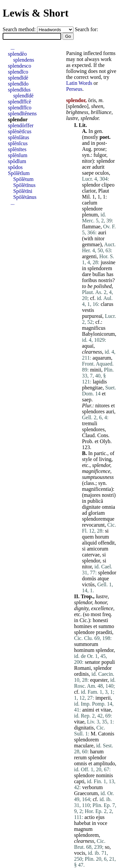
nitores (103, 405)
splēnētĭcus (20, 131)
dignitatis (84, 728)
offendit (106, 543)
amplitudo (104, 763)
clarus (107, 304)
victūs (88, 584)
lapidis (100, 382)
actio (89, 817)
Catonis (106, 734)
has (110, 274)
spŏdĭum (17, 161)
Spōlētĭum (19, 173)
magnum (83, 829)
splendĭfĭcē (20, 102)
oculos (102, 173)
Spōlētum (23, 179)
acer (86, 167)
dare (87, 274)
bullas (99, 274)
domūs (89, 579)
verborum (92, 787)
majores (92, 495)
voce (102, 823)
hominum (84, 650)
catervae (91, 555)
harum (97, 752)
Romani (83, 668)
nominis (104, 775)
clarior (89, 191)
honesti (100, 620)
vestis (88, 310)
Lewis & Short (36, 13)
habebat (82, 823)
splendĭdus (19, 90)
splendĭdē (18, 78)
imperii (103, 698)
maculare (84, 746)
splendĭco (18, 72)
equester (99, 680)
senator (92, 662)
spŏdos (15, 167)
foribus (89, 280)
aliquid (89, 543)
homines (83, 626)
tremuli (90, 423)
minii (96, 370)
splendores (93, 411)
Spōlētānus (25, 197)
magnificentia (97, 489)
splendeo (77, 106)
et (104, 394)
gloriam (97, 513)
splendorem (100, 268)
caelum (90, 203)
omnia (108, 507)
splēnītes (17, 149)
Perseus (74, 89)
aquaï (88, 346)
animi (88, 710)
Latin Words (79, 83)
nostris (105, 280)
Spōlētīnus (24, 185)
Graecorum (86, 793)
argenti (89, 256)
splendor (90, 118)
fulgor (100, 155)
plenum (90, 215)
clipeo (108, 185)
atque (103, 579)
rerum (80, 757)
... (13, 48)
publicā (95, 501)
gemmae (91, 244)
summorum (86, 644)
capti (79, 781)
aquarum (102, 358)
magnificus (94, 328)
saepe (88, 173)
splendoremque (98, 519)
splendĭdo (18, 84)
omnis (81, 763)
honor (101, 602)
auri (102, 232)
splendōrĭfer (21, 125)
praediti (104, 632)
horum (102, 537)
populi (108, 662)
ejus (100, 817)
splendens (24, 60)
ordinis (81, 674)
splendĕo (17, 54)
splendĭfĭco (20, 108)
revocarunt (93, 525)
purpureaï (92, 316)
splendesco (20, 66)
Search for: (86, 29)
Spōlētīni (23, 191)
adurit (98, 167)
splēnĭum (18, 155)
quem (88, 537)
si (107, 531)
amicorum (98, 549)
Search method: (20, 29)
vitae (106, 710)
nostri (108, 495)
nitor (87, 161)
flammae (91, 227)
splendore (92, 209)
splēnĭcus (18, 143)
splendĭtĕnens (22, 114)
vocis (80, 853)
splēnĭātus (19, 137)
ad (84, 513)
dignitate (91, 507)
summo (106, 626)
